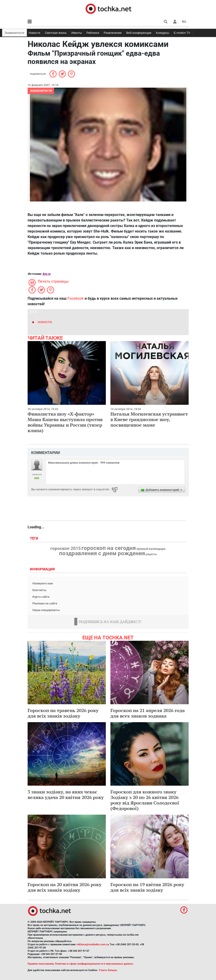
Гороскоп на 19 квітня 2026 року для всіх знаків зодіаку (147, 887)
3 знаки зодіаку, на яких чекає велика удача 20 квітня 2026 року (66, 795)
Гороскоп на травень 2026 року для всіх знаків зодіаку (63, 713)
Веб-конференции (139, 33)
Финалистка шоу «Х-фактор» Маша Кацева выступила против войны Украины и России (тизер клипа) (65, 422)
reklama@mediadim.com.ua (93, 944)
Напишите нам (43, 583)
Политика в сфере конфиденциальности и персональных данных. (94, 964)
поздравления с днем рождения (102, 553)
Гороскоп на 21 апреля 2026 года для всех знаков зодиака (148, 713)
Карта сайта (41, 597)
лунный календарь (151, 549)
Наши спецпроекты (46, 610)
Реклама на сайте (45, 603)
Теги (35, 539)
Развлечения (113, 33)
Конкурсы (163, 33)
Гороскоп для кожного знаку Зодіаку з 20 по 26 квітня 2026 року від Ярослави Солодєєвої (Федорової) (145, 800)
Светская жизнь (56, 33)
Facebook (76, 298)
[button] (175, 22)
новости (45, 322)
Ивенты (77, 33)
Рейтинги (93, 33)
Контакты (39, 590)
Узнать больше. (108, 970)
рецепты (151, 554)
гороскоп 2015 (66, 549)
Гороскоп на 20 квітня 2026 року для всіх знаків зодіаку (65, 887)
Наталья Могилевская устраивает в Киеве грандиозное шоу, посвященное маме (149, 419)
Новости (35, 33)
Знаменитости (14, 33)
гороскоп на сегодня (109, 548)
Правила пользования (41, 964)
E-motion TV (182, 33)
